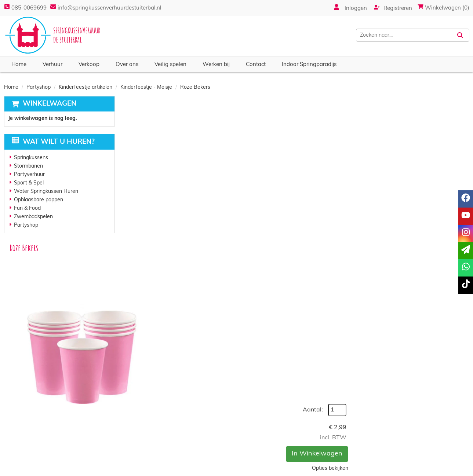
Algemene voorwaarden (275, 446)
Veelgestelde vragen (387, 446)
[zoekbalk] (405, 35)
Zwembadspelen (33, 217)
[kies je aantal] (455, 347)
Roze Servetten (237, 323)
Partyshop (39, 87)
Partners (141, 439)
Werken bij (216, 65)
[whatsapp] (466, 268)
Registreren (393, 8)
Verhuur (52, 65)
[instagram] (449, 470)
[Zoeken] (460, 35)
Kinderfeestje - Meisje (146, 87)
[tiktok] (462, 470)
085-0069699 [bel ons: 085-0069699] (36, 432)
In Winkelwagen (433, 163)
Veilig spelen (170, 65)
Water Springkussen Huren (46, 192)
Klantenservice (381, 431)
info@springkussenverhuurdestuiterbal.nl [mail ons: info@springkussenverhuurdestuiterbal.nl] (67, 445)
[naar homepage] (54, 35)
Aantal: (428, 119)
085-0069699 (25, 8)
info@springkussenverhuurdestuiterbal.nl (109, 8)
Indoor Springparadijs (309, 65)
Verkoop (89, 65)
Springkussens (31, 158)
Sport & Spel (29, 183)
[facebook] (423, 470)
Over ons (127, 65)
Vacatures (143, 446)
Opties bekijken (446, 177)
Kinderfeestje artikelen (85, 87)
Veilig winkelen (264, 439)
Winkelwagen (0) (443, 8)
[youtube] (436, 470)
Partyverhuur (29, 175)
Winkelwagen (50, 104)
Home (19, 65)
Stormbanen (28, 166)
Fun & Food (27, 208)
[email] (466, 251)
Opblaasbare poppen (39, 200)
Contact (256, 65)
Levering (257, 431)
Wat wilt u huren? (53, 142)
